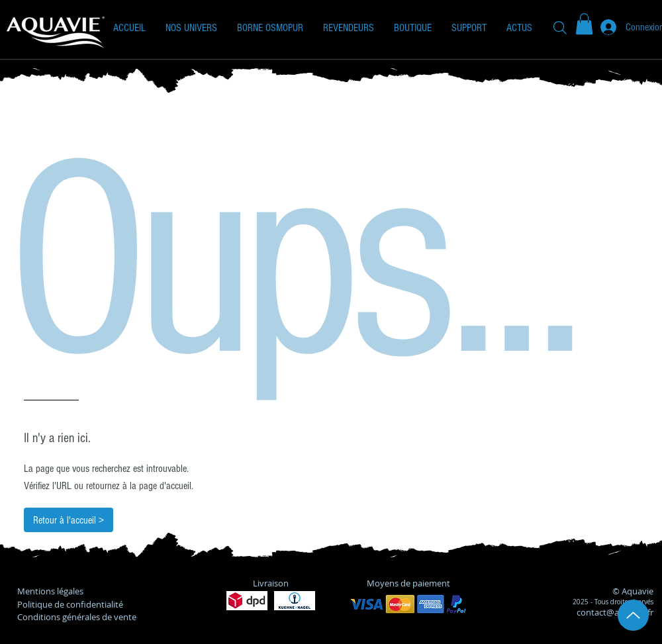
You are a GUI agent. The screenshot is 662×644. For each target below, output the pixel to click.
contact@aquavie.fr (615, 612)
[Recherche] (560, 27)
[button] (191, 28)
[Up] (633, 615)
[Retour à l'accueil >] (69, 520)
